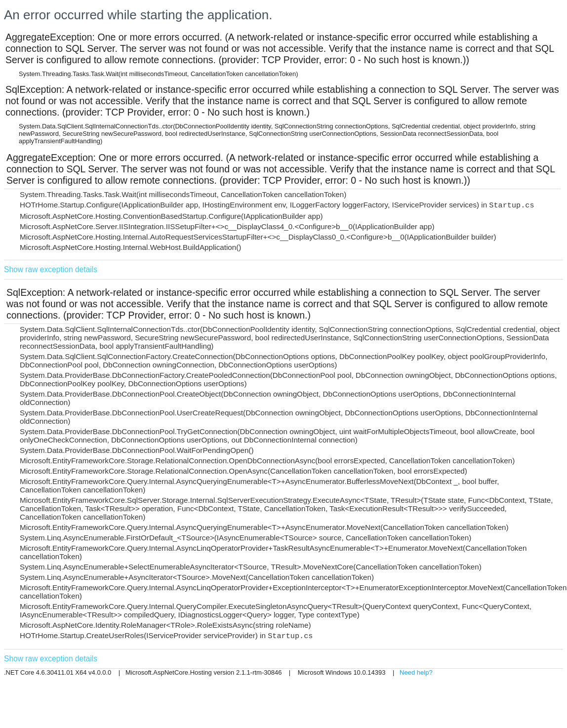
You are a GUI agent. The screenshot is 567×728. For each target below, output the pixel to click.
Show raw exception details (51, 269)
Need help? (416, 672)
